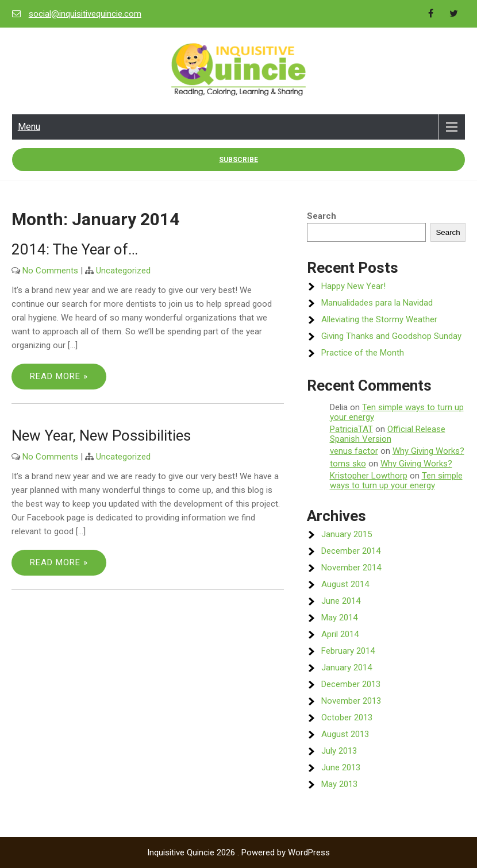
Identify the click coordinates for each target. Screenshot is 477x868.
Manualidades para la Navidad (377, 303)
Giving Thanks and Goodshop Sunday (391, 336)
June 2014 (341, 601)
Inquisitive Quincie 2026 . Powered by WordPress (238, 852)
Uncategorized (123, 271)
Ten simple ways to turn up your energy (397, 412)
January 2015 (347, 534)
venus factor (354, 451)
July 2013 (339, 751)
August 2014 (345, 584)
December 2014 (351, 551)
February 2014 (348, 651)
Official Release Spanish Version (388, 434)
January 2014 (347, 668)
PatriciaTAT (351, 429)
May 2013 (339, 784)
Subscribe (238, 160)
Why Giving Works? (428, 451)
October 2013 (347, 717)
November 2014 (351, 568)
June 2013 (341, 767)
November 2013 (351, 701)
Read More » (59, 376)
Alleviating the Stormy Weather (379, 319)
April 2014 (340, 634)
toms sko (348, 464)
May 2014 (339, 618)
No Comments (50, 271)
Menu (29, 127)
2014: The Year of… (75, 249)
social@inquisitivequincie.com (85, 14)
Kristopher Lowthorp (369, 476)
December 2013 (351, 684)
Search (322, 216)
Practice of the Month (363, 353)
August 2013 (345, 734)
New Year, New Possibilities (101, 435)
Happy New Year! (353, 286)
